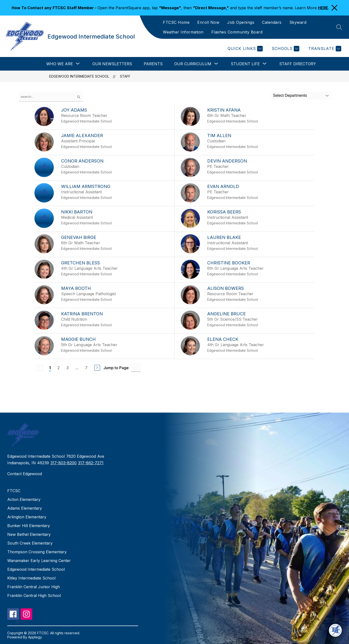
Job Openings (241, 22)
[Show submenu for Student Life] (245, 64)
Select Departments (290, 95)
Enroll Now (208, 22)
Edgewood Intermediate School (79, 76)
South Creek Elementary (30, 543)
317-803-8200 (63, 463)
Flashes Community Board (237, 32)
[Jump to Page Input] (136, 368)
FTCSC (14, 491)
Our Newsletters (112, 64)
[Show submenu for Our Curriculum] (193, 64)
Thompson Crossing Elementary (37, 552)
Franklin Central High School (34, 595)
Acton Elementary (24, 499)
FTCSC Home (176, 22)
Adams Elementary (25, 508)
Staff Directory (298, 64)
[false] (51, 97)
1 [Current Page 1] (50, 368)
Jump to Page (116, 368)
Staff (125, 76)
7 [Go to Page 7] (86, 368)
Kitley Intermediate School (31, 578)
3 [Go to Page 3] (67, 368)
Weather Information (183, 32)
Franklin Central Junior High (34, 587)
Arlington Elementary (27, 517)
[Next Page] (97, 368)
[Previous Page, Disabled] (40, 368)
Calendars (272, 22)
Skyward (298, 22)
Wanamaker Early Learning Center (39, 561)
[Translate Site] (324, 49)
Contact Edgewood (25, 474)
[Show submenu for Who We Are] (60, 64)
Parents (153, 64)
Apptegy (35, 637)
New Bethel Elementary (29, 534)
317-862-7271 (91, 463)
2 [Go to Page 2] (59, 368)
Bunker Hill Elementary (29, 526)
